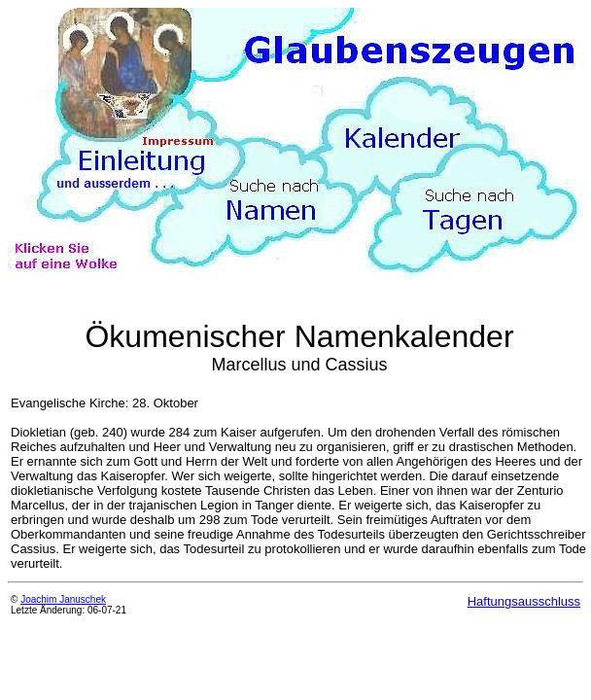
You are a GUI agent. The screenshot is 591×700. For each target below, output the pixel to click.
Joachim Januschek (63, 599)
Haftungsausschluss (524, 601)
